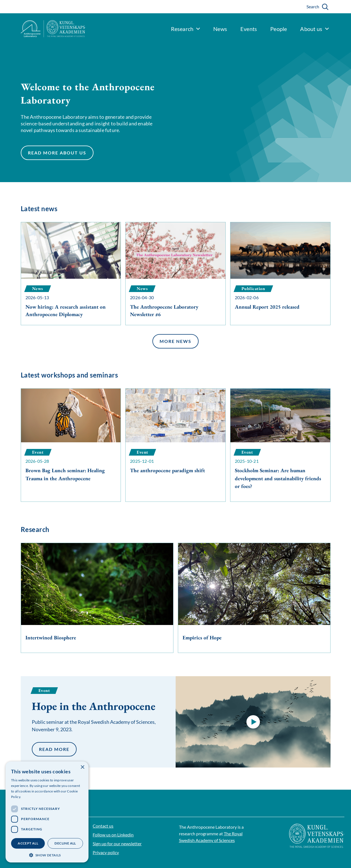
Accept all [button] (28, 843)
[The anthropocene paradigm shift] (175, 437)
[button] (253, 722)
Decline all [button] (65, 843)
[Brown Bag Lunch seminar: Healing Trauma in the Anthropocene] (71, 441)
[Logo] (43, 29)
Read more (54, 749)
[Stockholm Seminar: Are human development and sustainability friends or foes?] (280, 445)
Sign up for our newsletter (117, 844)
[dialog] (47, 812)
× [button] (82, 767)
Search (313, 7)
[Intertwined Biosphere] (97, 598)
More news (175, 342)
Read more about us (57, 154)
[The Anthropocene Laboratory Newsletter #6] (175, 274)
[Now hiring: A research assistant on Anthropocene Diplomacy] (71, 274)
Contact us (103, 826)
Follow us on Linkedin (113, 835)
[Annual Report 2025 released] (280, 274)
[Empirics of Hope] (254, 598)
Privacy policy (106, 852)
